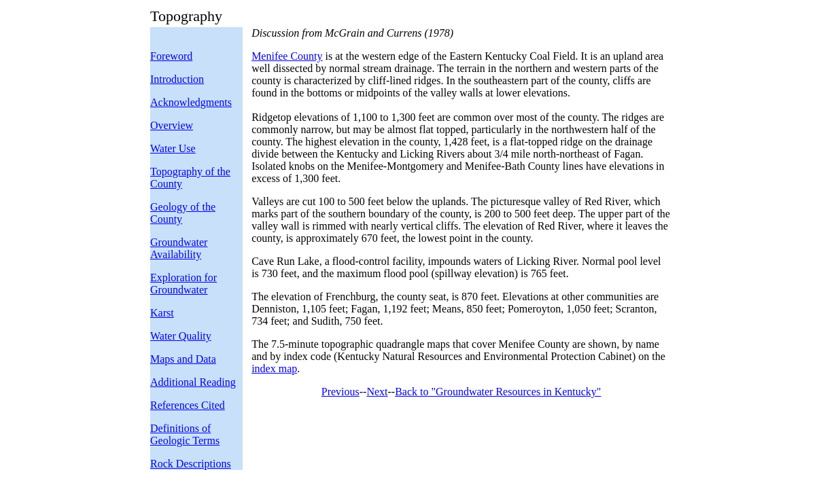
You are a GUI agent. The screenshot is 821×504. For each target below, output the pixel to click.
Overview (172, 125)
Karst (162, 313)
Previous (340, 392)
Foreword (171, 56)
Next (377, 392)
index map (274, 368)
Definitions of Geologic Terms (185, 434)
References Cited (188, 405)
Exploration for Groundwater (184, 284)
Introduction (177, 79)
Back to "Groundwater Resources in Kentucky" (498, 392)
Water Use (173, 148)
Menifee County (287, 56)
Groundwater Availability (179, 248)
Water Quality (181, 336)
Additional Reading (193, 382)
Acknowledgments (191, 102)
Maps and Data (183, 359)
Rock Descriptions (191, 464)
